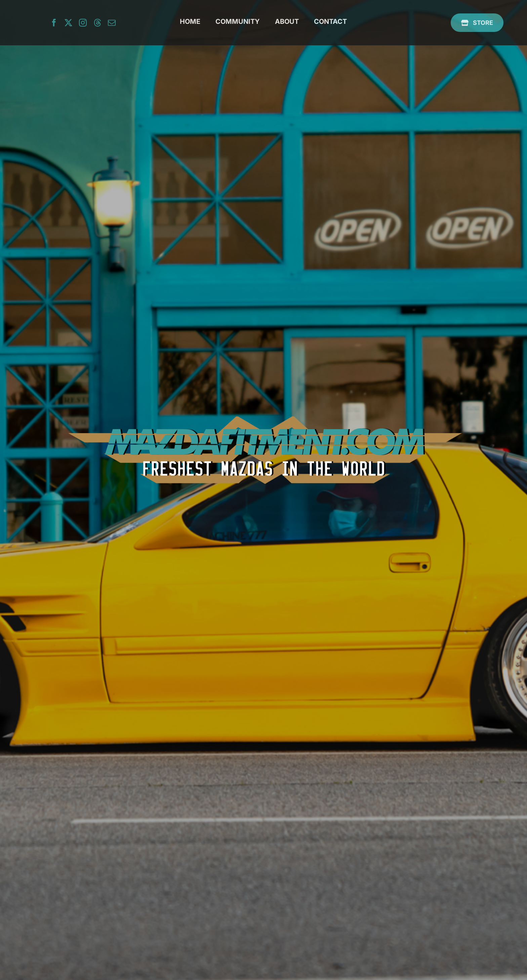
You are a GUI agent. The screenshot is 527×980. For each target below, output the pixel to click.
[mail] (112, 23)
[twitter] (68, 23)
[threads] (97, 23)
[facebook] (54, 23)
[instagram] (83, 23)
